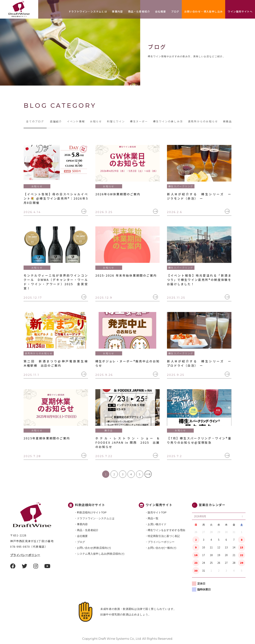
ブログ (175, 11)
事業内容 (117, 11)
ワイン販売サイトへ (240, 11)
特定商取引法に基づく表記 (164, 536)
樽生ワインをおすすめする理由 (166, 530)
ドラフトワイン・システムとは (88, 11)
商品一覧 (153, 518)
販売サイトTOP (157, 512)
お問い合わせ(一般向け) (162, 548)
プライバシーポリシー (25, 555)
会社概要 (161, 11)
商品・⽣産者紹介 (139, 11)
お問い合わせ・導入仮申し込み (204, 11)
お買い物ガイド (157, 524)
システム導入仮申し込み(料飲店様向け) (101, 554)
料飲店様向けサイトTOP (92, 512)
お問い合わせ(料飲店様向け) (94, 548)
